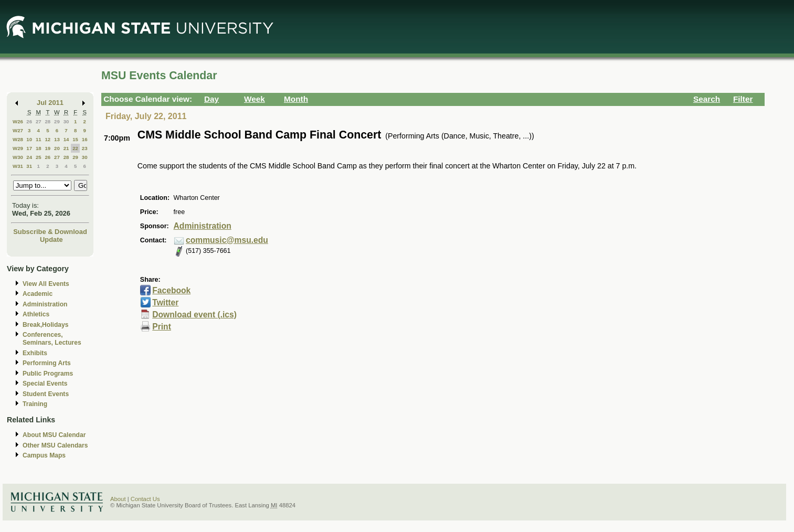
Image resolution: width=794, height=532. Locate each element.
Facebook (171, 290)
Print (162, 327)
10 (29, 139)
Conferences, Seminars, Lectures (52, 339)
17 (29, 148)
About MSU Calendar (54, 435)
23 (85, 148)
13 (57, 139)
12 (47, 139)
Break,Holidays (46, 325)
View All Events (46, 284)
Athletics (36, 314)
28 (47, 121)
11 (39, 139)
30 (66, 121)
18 (39, 148)
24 (29, 157)
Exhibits (35, 353)
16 (85, 139)
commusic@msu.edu (227, 240)
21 (66, 148)
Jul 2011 (50, 103)
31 (29, 166)
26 (29, 121)
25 (39, 157)
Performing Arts (47, 363)
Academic (38, 294)
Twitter (165, 302)
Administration (45, 304)
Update (51, 240)
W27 (18, 130)
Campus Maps (44, 455)
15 (75, 139)
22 (75, 148)
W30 (18, 157)
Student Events (46, 394)
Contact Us (145, 499)
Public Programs (48, 374)
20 (57, 148)
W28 (18, 139)
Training (35, 404)
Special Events (45, 384)
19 (47, 148)
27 (39, 121)
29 (57, 121)
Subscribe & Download (50, 232)
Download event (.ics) (194, 315)
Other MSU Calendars (55, 445)
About (118, 499)
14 (66, 139)
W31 (18, 166)
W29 (18, 148)
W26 (18, 121)
